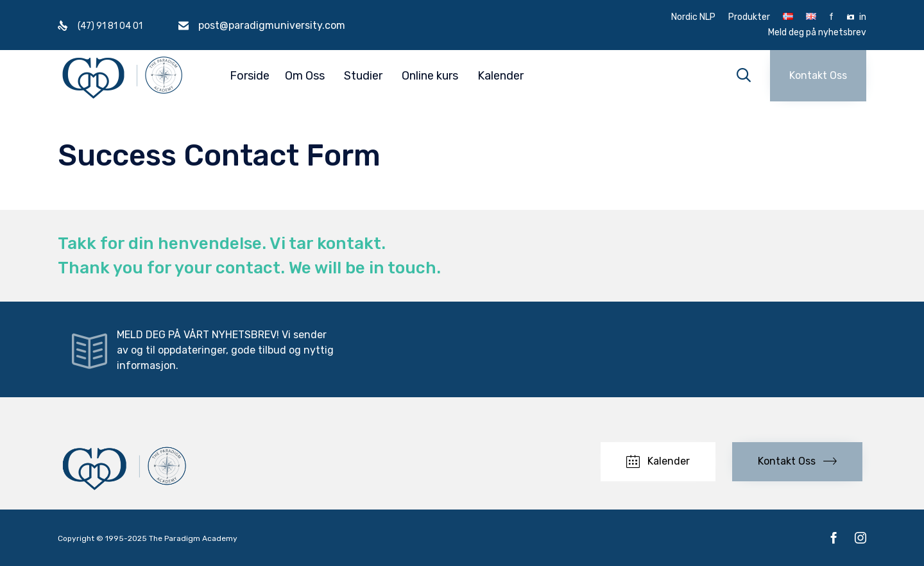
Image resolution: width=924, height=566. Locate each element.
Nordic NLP (693, 17)
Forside (250, 76)
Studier (363, 76)
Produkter (749, 17)
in (863, 17)
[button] (818, 76)
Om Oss (305, 76)
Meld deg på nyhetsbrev (817, 33)
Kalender (501, 76)
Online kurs (430, 76)
